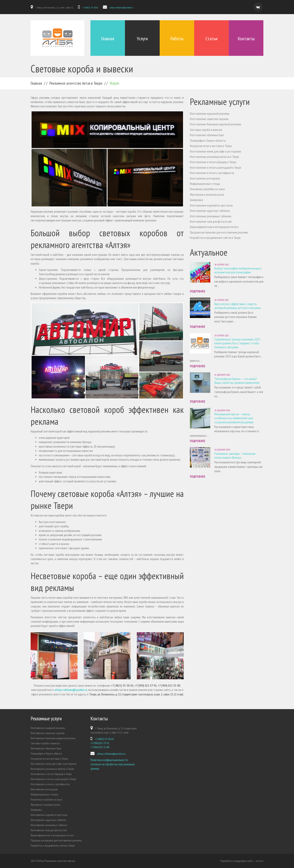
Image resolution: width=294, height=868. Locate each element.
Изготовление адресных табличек (210, 211)
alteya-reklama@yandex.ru (121, 7)
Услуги (142, 39)
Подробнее (198, 291)
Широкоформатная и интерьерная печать (214, 227)
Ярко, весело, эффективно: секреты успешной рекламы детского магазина (238, 306)
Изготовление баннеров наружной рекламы (215, 124)
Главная (108, 39)
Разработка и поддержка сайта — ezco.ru (242, 861)
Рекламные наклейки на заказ (207, 189)
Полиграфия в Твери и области (208, 141)
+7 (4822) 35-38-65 (90, 7)
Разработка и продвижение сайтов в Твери (215, 238)
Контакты (246, 39)
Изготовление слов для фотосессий (211, 222)
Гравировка (196, 200)
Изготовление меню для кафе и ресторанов (215, 151)
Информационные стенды (205, 184)
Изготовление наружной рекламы (210, 114)
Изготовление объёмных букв (207, 135)
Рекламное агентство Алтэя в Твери (76, 83)
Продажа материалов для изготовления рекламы (219, 232)
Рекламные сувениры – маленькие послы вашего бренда (235, 455)
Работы (177, 39)
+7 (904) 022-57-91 (100, 743)
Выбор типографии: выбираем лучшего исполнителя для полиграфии (238, 270)
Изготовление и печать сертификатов (212, 173)
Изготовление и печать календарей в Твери (215, 168)
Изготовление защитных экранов (209, 119)
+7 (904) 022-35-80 (100, 747)
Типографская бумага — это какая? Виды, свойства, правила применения (237, 381)
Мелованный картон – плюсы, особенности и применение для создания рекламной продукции (234, 418)
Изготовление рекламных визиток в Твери (214, 157)
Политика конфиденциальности (109, 760)
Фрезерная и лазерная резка (207, 195)
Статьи (211, 39)
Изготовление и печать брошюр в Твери (213, 162)
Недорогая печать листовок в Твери (211, 146)
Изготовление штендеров (205, 178)
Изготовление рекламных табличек (211, 216)
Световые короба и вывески (206, 130)
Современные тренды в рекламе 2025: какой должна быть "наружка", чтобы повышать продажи (237, 343)
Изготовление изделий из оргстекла (211, 205)
